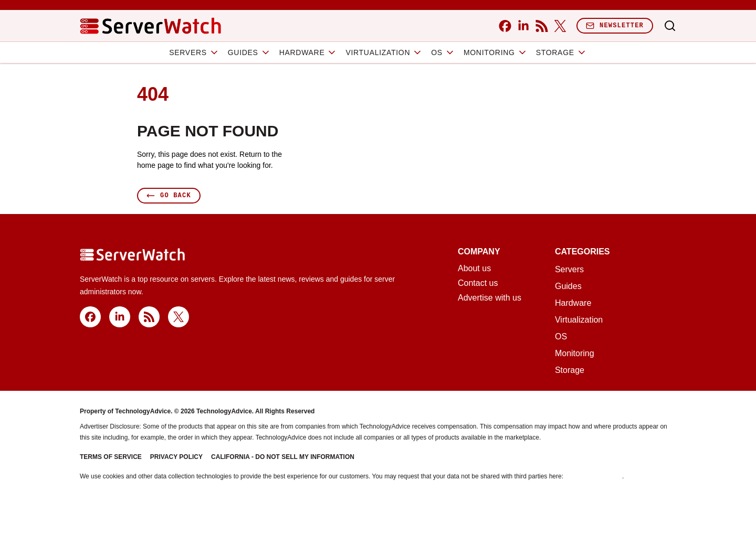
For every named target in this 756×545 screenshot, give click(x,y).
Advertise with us (490, 298)
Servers (194, 52)
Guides (249, 52)
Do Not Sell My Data (594, 476)
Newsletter (615, 25)
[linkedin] (523, 26)
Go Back (169, 195)
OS (443, 52)
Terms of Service (111, 457)
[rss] (542, 26)
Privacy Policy (176, 457)
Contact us (478, 283)
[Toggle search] (670, 26)
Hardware (308, 52)
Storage (561, 52)
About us (474, 269)
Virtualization (384, 52)
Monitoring (496, 52)
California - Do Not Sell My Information (283, 457)
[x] (560, 26)
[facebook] (505, 26)
